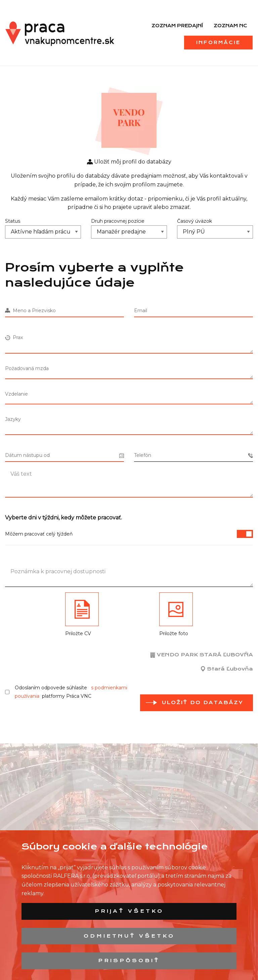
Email (141, 311)
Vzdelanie (16, 394)
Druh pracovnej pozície (118, 221)
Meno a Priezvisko (30, 311)
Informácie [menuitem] (218, 42)
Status (13, 221)
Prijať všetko (129, 911)
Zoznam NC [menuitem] (230, 26)
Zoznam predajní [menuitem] (177, 26)
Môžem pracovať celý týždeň (129, 534)
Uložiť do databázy (203, 702)
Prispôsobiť (129, 960)
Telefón (193, 455)
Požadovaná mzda (27, 368)
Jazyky (13, 419)
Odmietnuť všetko (129, 936)
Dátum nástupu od (64, 455)
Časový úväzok (195, 221)
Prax (14, 337)
